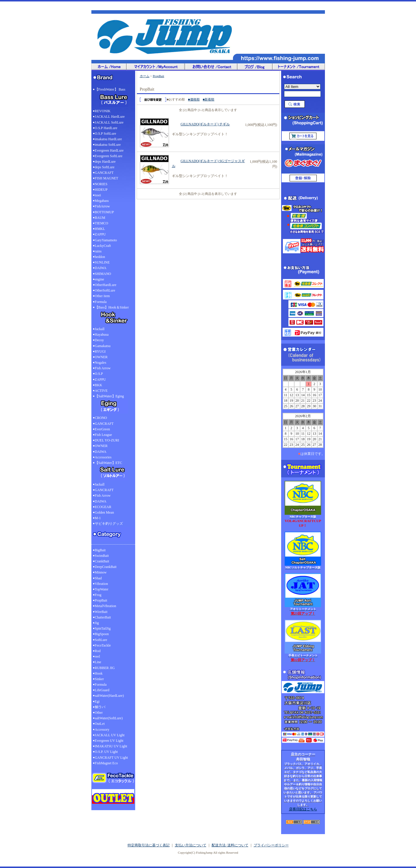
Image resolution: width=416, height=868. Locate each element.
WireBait (101, 612)
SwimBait (102, 556)
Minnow (101, 572)
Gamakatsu (103, 346)
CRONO (101, 418)
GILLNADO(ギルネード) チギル (201, 124)
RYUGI (100, 351)
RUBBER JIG (105, 668)
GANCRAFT (104, 173)
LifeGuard (102, 690)
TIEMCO (102, 223)
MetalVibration (106, 606)
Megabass (102, 201)
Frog (98, 595)
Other (99, 713)
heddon (100, 257)
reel (98, 656)
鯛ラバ (100, 707)
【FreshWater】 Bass (113, 98)
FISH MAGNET (107, 178)
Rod (98, 651)
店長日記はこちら (303, 809)
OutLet (100, 724)
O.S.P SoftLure (106, 134)
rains (98, 251)
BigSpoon (102, 634)
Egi (97, 701)
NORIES (101, 184)
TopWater (102, 589)
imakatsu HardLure (108, 139)
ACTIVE (101, 391)
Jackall (100, 329)
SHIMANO (103, 274)
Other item (102, 296)
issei (98, 195)
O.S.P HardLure (106, 128)
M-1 (98, 518)
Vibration (101, 584)
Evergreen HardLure (109, 150)
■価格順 (194, 99)
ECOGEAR (103, 507)
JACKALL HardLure (110, 117)
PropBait (101, 600)
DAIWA (101, 268)
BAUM (100, 218)
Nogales (101, 363)
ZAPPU (100, 234)
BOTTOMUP (105, 212)
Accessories (103, 457)
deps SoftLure (105, 167)
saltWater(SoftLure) (109, 718)
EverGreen (102, 429)
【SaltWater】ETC (113, 471)
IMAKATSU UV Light (111, 746)
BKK (99, 385)
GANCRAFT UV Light (112, 758)
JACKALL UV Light (110, 735)
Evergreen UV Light (109, 741)
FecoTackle (103, 645)
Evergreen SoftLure (109, 156)
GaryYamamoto (106, 240)
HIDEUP (101, 190)
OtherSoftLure (105, 290)
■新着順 (209, 99)
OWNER (101, 357)
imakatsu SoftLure (108, 145)
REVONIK (103, 111)
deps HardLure (105, 162)
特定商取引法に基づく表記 (149, 845)
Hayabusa (102, 335)
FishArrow (102, 206)
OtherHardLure (106, 285)
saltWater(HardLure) (109, 696)
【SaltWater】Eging (113, 405)
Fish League (103, 435)
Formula (101, 302)
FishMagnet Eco (106, 763)
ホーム (145, 76)
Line (98, 662)
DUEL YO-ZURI (107, 440)
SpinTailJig (103, 628)
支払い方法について (191, 845)
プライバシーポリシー (271, 845)
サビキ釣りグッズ (109, 524)
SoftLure (101, 640)
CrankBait (102, 561)
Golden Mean (105, 512)
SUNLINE (102, 262)
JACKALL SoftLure (109, 122)
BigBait (100, 550)
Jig (97, 623)
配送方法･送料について (230, 845)
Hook (99, 673)
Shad (98, 578)
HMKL (100, 229)
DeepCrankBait (106, 567)
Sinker (99, 679)
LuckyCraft (103, 246)
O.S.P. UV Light (106, 752)
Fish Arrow (103, 368)
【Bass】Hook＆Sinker (113, 316)
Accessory (102, 730)
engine (100, 279)
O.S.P (99, 374)
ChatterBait (103, 617)
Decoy (99, 340)
